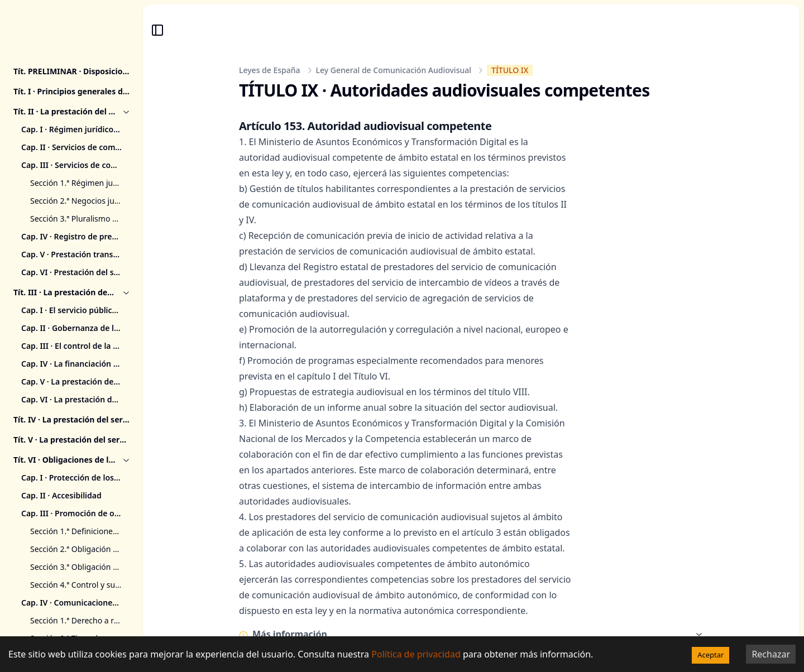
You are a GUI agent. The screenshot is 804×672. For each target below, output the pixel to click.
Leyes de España (270, 70)
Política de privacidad (416, 654)
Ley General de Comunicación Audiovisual (394, 70)
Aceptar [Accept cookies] (710, 655)
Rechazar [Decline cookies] (771, 654)
